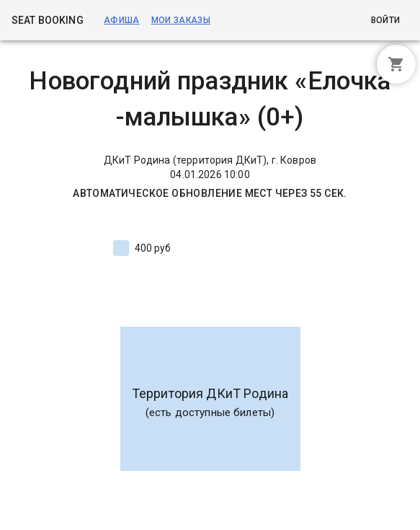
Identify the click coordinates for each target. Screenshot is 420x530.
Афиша (122, 20)
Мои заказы (181, 20)
